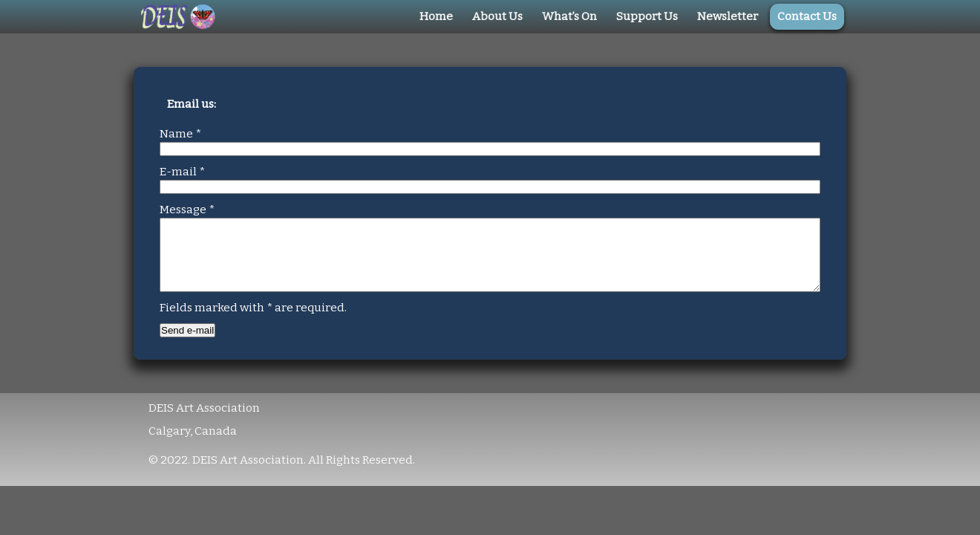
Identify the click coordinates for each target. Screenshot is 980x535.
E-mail (182, 172)
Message (187, 210)
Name (180, 134)
